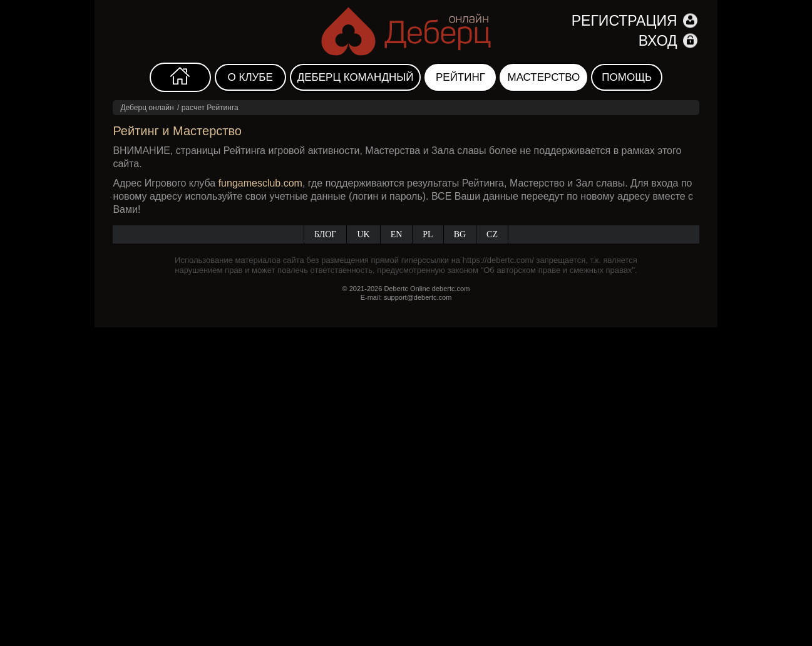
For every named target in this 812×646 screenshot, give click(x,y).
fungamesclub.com (260, 183)
